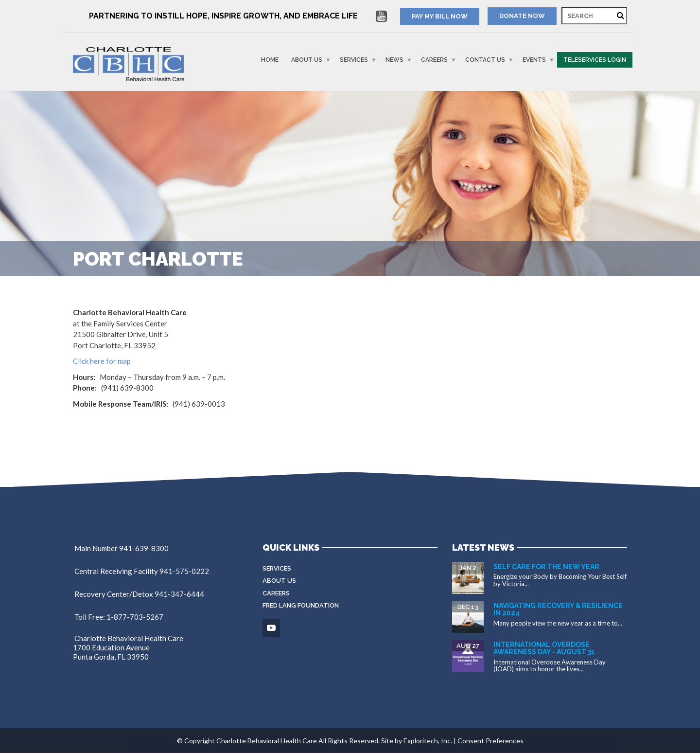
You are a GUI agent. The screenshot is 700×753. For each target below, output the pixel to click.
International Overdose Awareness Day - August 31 (544, 648)
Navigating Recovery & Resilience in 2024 (558, 609)
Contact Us (485, 60)
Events (534, 60)
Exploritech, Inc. (428, 741)
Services (354, 60)
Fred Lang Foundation (301, 605)
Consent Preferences (490, 741)
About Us (307, 60)
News (394, 60)
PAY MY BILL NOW (440, 16)
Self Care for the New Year (546, 567)
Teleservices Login (595, 60)
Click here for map (102, 361)
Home (270, 60)
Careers (434, 60)
